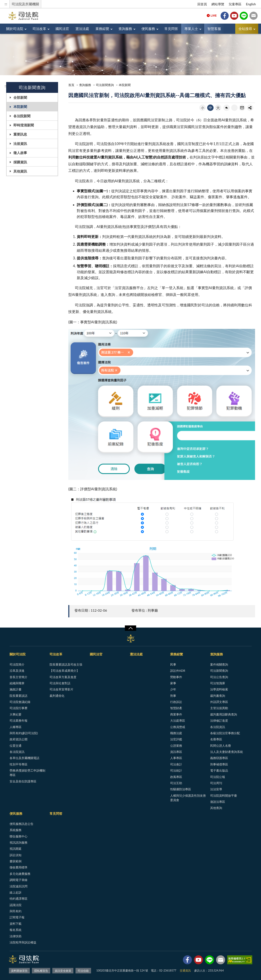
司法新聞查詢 (105, 85)
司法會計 (176, 764)
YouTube (234, 16)
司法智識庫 (218, 683)
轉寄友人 (242, 108)
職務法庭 (176, 733)
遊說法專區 (218, 802)
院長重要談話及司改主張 (66, 664)
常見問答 (171, 29)
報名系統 (16, 930)
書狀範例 (16, 861)
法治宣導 (216, 789)
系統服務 (16, 830)
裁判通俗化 (57, 696)
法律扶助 (16, 936)
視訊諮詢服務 (19, 842)
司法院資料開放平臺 (224, 795)
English (251, 4)
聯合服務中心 (19, 836)
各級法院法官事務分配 (225, 733)
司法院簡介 (17, 664)
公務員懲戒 (178, 727)
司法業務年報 (19, 721)
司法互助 (176, 783)
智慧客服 (214, 29)
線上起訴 (16, 892)
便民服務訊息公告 (21, 824)
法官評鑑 (176, 739)
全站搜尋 (245, 29)
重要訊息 (20, 134)
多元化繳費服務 (20, 874)
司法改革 (39, 29)
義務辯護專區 (219, 758)
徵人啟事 (20, 153)
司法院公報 (218, 777)
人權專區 (16, 727)
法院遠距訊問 (19, 886)
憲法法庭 (82, 29)
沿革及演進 (17, 671)
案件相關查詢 (219, 664)
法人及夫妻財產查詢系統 (227, 752)
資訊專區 (176, 752)
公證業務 (176, 746)
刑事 (173, 696)
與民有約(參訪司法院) (24, 733)
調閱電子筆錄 (19, 880)
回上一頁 (227, 108)
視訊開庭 (16, 849)
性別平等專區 (19, 764)
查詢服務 (125, 29)
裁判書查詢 (218, 696)
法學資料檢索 (219, 689)
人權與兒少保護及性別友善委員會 (188, 798)
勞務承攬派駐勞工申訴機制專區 (27, 773)
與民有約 (16, 911)
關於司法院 (15, 29)
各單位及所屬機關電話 (24, 758)
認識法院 (16, 905)
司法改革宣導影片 (61, 689)
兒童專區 (235, 4)
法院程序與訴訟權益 (23, 942)
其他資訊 (20, 171)
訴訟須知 (16, 855)
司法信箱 (254, 16)
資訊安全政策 (63, 971)
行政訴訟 (176, 702)
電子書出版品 (219, 770)
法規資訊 (20, 144)
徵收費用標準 (19, 867)
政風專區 (176, 777)
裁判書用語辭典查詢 (224, 714)
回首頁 (202, 4)
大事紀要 (16, 714)
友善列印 (234, 108)
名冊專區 (216, 739)
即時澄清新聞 (24, 125)
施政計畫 (16, 689)
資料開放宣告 (19, 971)
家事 (173, 683)
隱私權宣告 (41, 971)
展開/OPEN (130, 628)
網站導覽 (218, 4)
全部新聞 (20, 97)
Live (212, 16)
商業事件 (176, 714)
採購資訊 (20, 162)
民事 (173, 664)
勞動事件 (176, 677)
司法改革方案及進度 (63, 677)
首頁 (71, 85)
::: (6, 4)
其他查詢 (216, 808)
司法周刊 (216, 783)
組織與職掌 (17, 683)
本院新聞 (20, 107)
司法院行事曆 (19, 708)
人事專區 (176, 758)
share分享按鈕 (250, 108)
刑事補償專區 (219, 764)
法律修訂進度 (219, 721)
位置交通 (16, 746)
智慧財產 (176, 708)
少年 (173, 689)
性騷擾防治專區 (181, 789)
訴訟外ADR (178, 671)
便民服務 (148, 29)
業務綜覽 (102, 29)
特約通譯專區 (19, 899)
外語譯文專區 (219, 702)
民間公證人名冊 (221, 746)
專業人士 (191, 29)
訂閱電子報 (17, 917)
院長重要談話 (19, 696)
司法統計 (176, 770)
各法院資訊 (17, 752)
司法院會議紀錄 (20, 702)
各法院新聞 (22, 116)
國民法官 (62, 29)
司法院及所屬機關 (25, 4)
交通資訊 (185, 970)
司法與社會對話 (60, 683)
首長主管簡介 (19, 677)
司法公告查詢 (219, 677)
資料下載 (16, 924)
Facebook (225, 16)
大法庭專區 (178, 721)
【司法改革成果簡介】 (64, 671)
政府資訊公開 (19, 739)
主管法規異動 (219, 708)
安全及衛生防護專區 (23, 781)
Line (244, 16)
